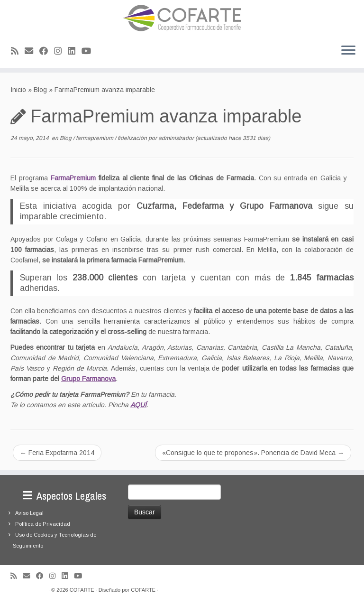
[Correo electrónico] (32, 51)
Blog (40, 90)
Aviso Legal (29, 513)
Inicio (18, 90)
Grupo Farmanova (88, 379)
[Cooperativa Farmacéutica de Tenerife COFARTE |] (182, 18)
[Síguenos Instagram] (61, 51)
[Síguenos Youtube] (89, 51)
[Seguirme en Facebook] (47, 51)
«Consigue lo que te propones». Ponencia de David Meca (253, 453)
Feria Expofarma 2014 (57, 453)
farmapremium (95, 138)
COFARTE (82, 590)
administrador (176, 138)
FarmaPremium (73, 178)
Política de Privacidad (43, 524)
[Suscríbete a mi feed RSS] (18, 51)
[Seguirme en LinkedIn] (75, 51)
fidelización (133, 138)
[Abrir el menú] (348, 51)
